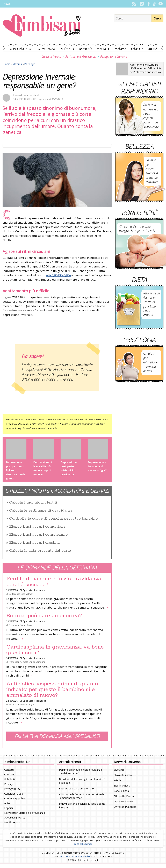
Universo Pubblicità (125, 807)
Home (7, 64)
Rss (134, 4)
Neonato (67, 49)
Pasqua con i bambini (113, 57)
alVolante (119, 770)
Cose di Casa (121, 791)
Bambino (85, 49)
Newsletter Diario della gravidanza (25, 813)
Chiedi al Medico (51, 57)
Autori (8, 803)
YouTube (160, 4)
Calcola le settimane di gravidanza (41, 511)
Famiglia (137, 49)
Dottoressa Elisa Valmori (21, 594)
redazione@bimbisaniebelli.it (75, 856)
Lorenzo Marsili (31, 95)
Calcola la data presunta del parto (40, 551)
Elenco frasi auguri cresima (34, 543)
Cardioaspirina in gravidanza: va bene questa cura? (55, 650)
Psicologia (30, 64)
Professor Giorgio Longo (21, 705)
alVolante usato (123, 775)
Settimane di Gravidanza (81, 57)
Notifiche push (13, 822)
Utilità (153, 49)
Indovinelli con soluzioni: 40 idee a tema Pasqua (82, 805)
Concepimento (21, 49)
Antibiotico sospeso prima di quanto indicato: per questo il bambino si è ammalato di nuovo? (52, 690)
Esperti (9, 808)
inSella (117, 780)
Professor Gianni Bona (20, 625)
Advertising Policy (15, 817)
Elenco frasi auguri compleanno (38, 535)
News (7, 4)
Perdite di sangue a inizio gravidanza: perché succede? (54, 582)
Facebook (149, 4)
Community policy (15, 798)
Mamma (121, 49)
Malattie (103, 49)
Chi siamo (10, 774)
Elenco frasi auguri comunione (37, 527)
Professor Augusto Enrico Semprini (27, 662)
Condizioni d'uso (14, 794)
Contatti (9, 770)
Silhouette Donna (124, 796)
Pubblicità (10, 779)
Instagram (142, 4)
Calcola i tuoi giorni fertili (33, 502)
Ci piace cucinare (123, 801)
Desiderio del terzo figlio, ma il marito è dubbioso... (82, 781)
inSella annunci (122, 786)
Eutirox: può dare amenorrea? (44, 616)
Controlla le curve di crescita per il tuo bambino (53, 519)
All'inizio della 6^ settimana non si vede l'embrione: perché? (82, 796)
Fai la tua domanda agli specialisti (57, 737)
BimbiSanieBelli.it (42, 26)
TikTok (154, 4)
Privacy (9, 784)
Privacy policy (12, 789)
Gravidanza (46, 49)
